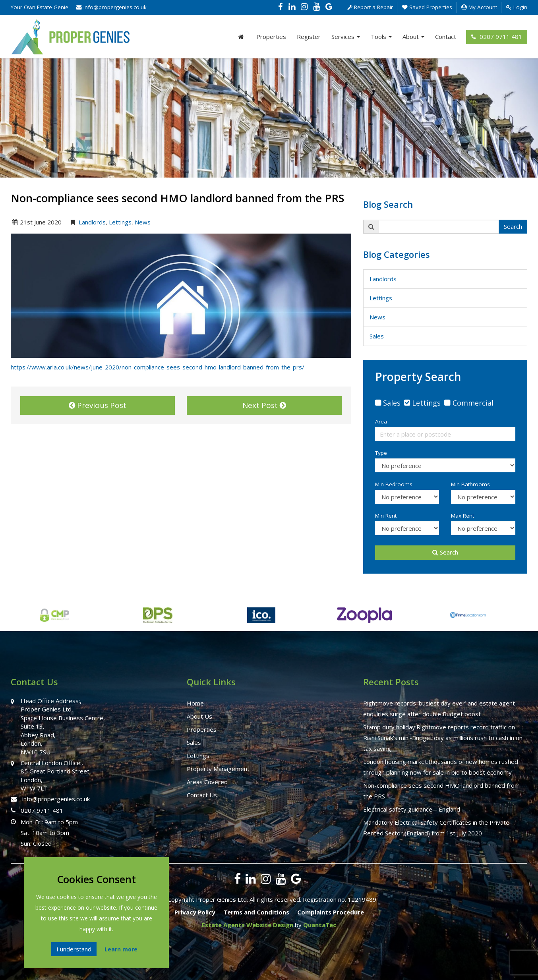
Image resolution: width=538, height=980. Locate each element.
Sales (377, 336)
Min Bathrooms (470, 484)
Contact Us (202, 795)
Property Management (218, 769)
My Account (479, 7)
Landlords (92, 222)
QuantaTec (320, 925)
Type (381, 453)
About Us (199, 716)
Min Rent (386, 516)
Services (346, 37)
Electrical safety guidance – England (412, 809)
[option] (120, 619)
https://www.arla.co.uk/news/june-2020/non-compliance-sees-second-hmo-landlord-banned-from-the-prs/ (158, 367)
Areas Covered (207, 782)
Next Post (264, 405)
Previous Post (98, 405)
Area (381, 421)
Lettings (120, 222)
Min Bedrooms (394, 484)
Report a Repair (370, 7)
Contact (446, 37)
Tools (381, 37)
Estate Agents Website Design (248, 925)
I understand (74, 949)
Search (513, 226)
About (413, 37)
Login (517, 7)
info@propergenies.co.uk (111, 7)
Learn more (121, 949)
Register (309, 37)
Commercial (473, 403)
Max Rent (463, 516)
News (143, 222)
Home (195, 703)
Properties (271, 37)
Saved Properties (427, 7)
